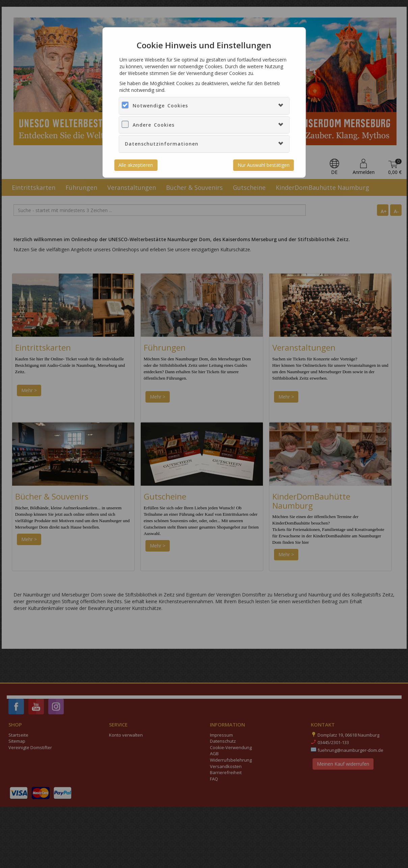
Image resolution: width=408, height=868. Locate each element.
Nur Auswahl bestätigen (264, 165)
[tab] (204, 106)
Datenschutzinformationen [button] (162, 144)
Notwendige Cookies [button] (160, 106)
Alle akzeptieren (136, 165)
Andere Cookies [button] (154, 125)
